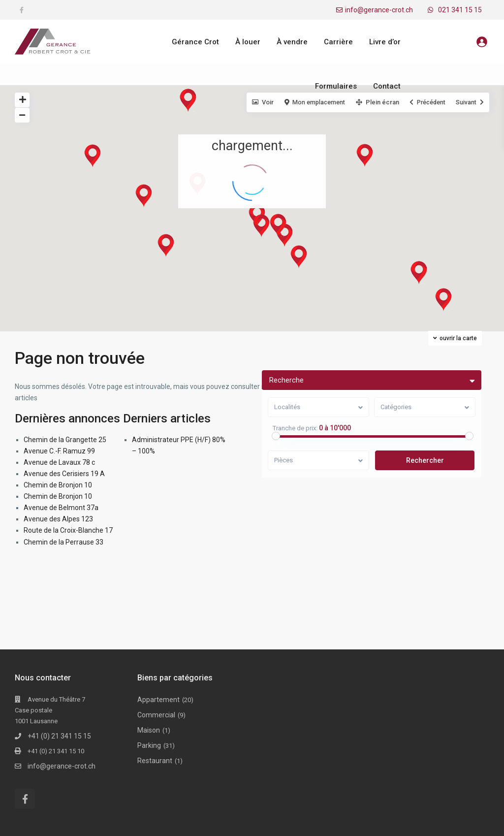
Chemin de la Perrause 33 (63, 542)
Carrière (338, 42)
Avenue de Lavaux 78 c (59, 462)
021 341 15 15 (460, 10)
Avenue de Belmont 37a (61, 508)
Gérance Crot (195, 42)
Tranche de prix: (296, 428)
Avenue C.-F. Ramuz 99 (59, 451)
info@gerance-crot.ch (379, 10)
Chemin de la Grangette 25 (65, 440)
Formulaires (336, 86)
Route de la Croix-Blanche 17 (68, 530)
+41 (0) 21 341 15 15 (59, 736)
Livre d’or (385, 42)
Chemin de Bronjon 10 (58, 485)
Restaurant (155, 761)
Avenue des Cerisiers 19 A (64, 474)
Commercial (156, 715)
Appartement (158, 700)
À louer (248, 42)
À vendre (292, 42)
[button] (450, 302)
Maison (149, 730)
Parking (149, 745)
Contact (387, 86)
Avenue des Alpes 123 (58, 519)
